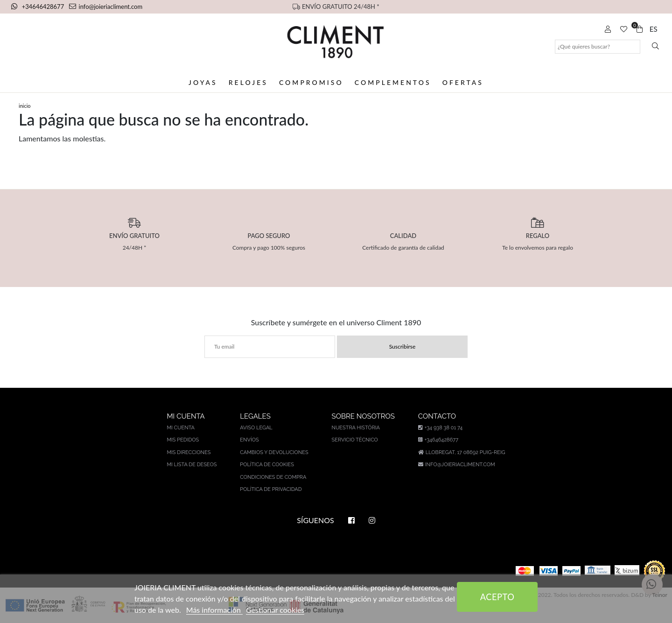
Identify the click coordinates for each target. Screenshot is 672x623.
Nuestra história (356, 428)
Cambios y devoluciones (274, 452)
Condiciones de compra (273, 477)
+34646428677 (38, 7)
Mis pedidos (183, 440)
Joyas (203, 82)
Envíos (249, 440)
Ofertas (463, 82)
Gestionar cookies (275, 610)
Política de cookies (267, 465)
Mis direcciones (189, 452)
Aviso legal (256, 428)
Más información (214, 610)
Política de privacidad (271, 489)
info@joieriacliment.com (106, 7)
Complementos (393, 82)
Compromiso (311, 82)
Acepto (497, 597)
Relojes (248, 82)
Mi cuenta (181, 428)
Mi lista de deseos (192, 465)
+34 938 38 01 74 (440, 428)
